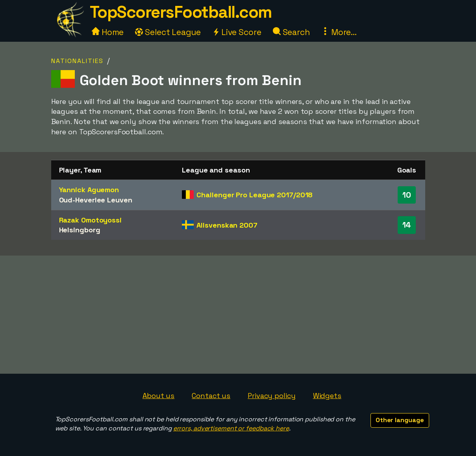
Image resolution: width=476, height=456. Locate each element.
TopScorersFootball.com (181, 12)
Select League (168, 32)
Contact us (211, 396)
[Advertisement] (238, 315)
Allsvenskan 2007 (227, 225)
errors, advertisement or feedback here (231, 428)
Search (291, 32)
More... (339, 32)
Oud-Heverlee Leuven (96, 200)
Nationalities (77, 61)
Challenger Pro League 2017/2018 (255, 195)
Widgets (327, 396)
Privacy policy (272, 396)
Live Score (237, 32)
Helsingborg (80, 230)
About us (158, 396)
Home (108, 32)
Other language (400, 420)
